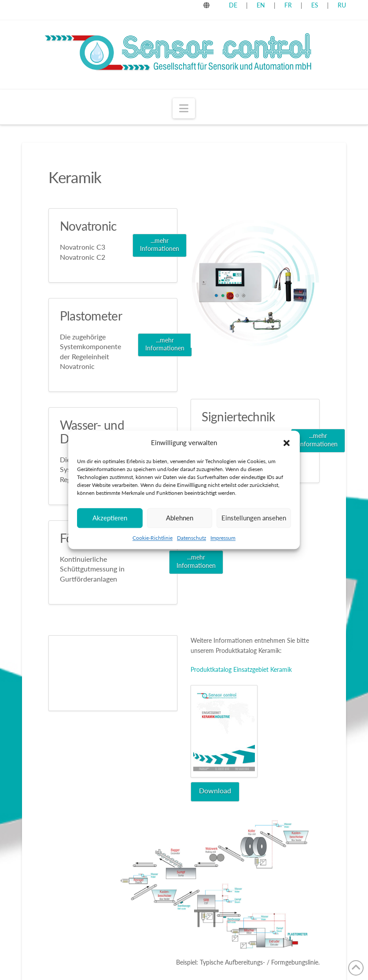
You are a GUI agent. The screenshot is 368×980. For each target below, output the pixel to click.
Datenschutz (191, 538)
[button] (287, 443)
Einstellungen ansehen (254, 518)
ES (316, 5)
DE (233, 5)
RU (342, 5)
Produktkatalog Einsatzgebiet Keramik (241, 669)
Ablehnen (180, 518)
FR (288, 5)
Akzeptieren (110, 518)
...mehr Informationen (160, 245)
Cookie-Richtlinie (153, 538)
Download (215, 790)
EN (261, 5)
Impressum (223, 538)
